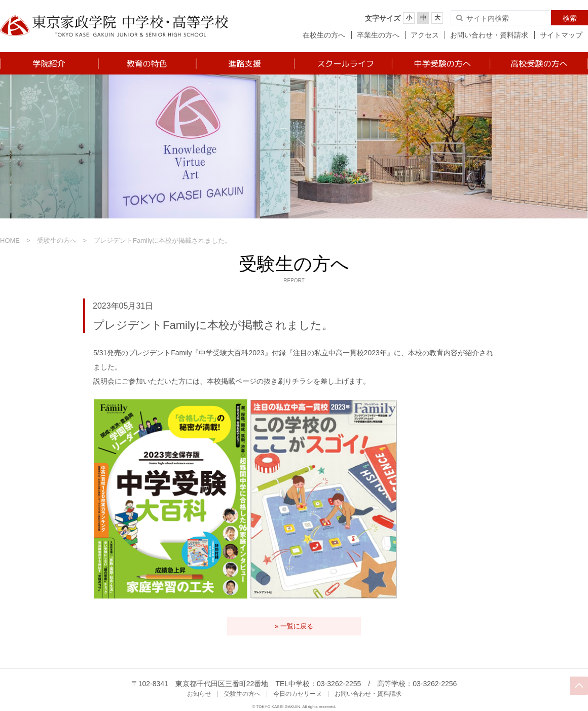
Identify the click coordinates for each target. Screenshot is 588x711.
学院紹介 (49, 63)
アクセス (425, 35)
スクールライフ (342, 63)
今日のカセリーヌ (298, 694)
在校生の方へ (324, 35)
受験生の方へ (57, 240)
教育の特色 (147, 63)
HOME (10, 240)
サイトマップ (561, 35)
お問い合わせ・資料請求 (489, 35)
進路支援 (245, 63)
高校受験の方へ (539, 63)
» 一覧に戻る (294, 626)
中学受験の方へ (440, 63)
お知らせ (199, 694)
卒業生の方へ (378, 35)
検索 (570, 18)
